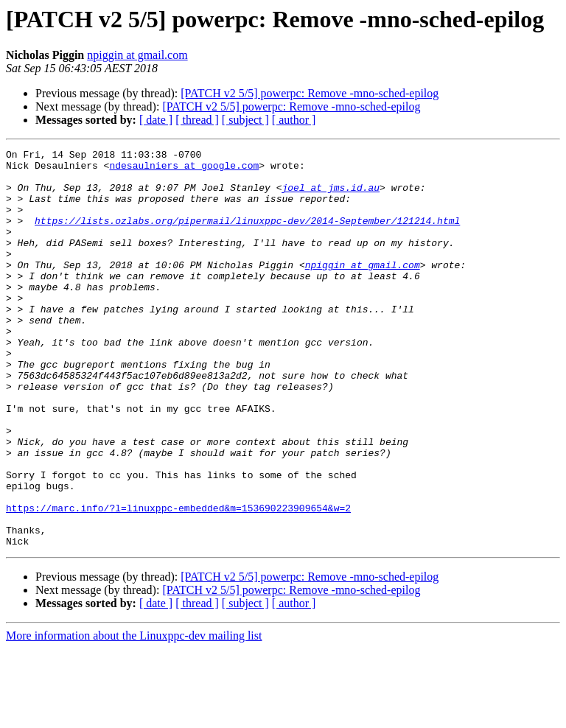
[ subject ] (245, 120)
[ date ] (156, 120)
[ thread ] (197, 120)
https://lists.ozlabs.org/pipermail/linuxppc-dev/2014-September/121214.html (247, 236)
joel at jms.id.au (331, 196)
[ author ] (294, 120)
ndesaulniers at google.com (184, 169)
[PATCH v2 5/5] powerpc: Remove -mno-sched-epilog (310, 93)
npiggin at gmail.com (137, 55)
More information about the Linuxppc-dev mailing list (134, 715)
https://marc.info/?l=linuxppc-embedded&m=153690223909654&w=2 (178, 581)
